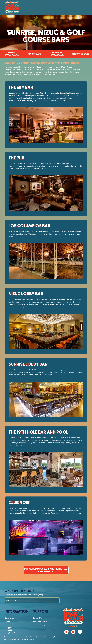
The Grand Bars (81, 54)
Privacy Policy (39, 625)
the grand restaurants (57, 54)
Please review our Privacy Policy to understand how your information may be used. (32, 637)
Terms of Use (39, 618)
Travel (7, 621)
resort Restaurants (12, 54)
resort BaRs (34, 54)
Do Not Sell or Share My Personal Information (19, 639)
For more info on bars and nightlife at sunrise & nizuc (46, 570)
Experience (9, 618)
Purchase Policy (40, 621)
